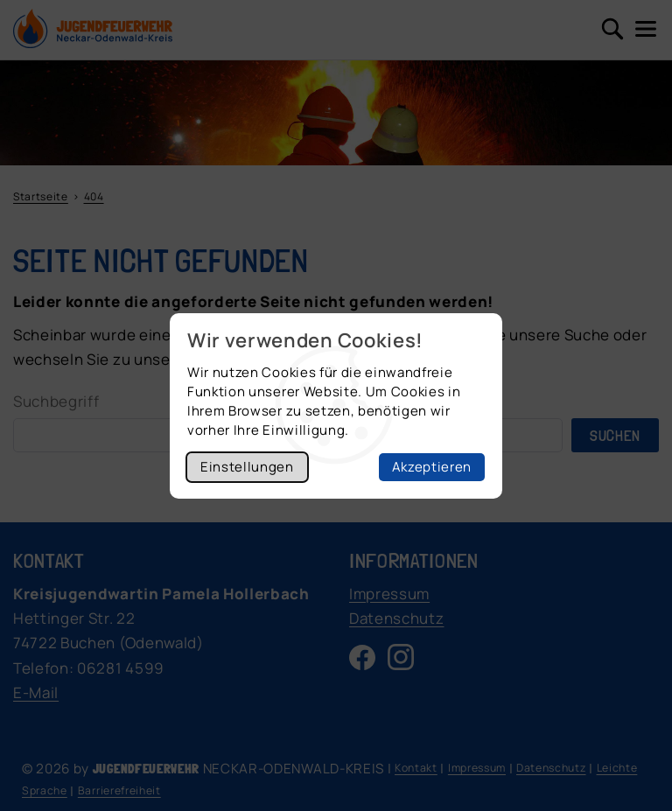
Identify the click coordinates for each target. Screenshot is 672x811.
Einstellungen (247, 467)
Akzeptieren (432, 467)
